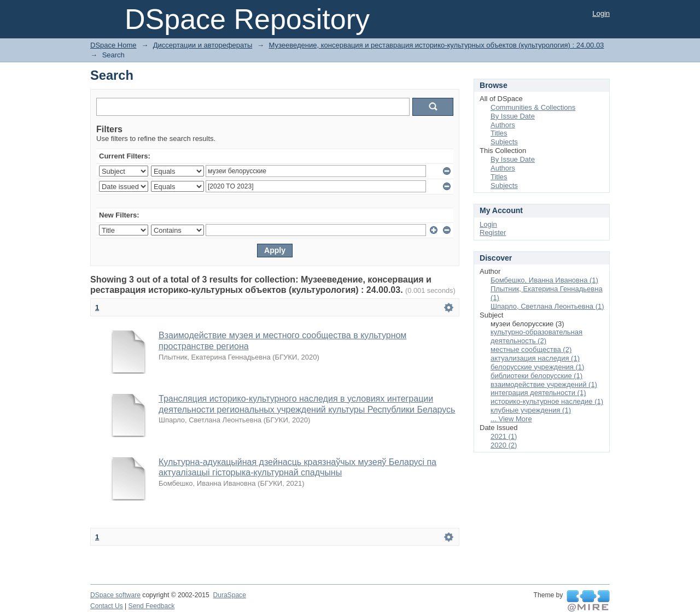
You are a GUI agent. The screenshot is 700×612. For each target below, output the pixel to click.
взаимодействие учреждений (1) (544, 384)
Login (601, 13)
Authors (503, 125)
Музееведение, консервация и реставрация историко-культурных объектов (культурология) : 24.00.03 (437, 45)
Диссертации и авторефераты (203, 45)
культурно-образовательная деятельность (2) (536, 336)
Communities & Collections (533, 107)
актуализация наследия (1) (535, 358)
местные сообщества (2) (531, 349)
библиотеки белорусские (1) (536, 376)
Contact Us (107, 606)
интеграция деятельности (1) (538, 393)
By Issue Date (513, 116)
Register (493, 233)
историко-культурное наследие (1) (547, 401)
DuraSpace (229, 595)
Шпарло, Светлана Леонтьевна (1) (547, 306)
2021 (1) (504, 436)
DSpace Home (113, 45)
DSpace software (115, 595)
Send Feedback (152, 606)
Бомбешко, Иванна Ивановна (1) (544, 280)
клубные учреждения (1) (531, 410)
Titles (499, 133)
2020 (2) (504, 445)
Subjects (504, 142)
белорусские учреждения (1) (537, 367)
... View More (511, 419)
